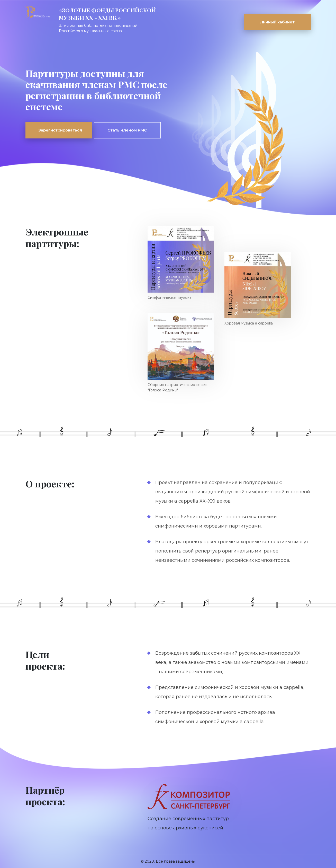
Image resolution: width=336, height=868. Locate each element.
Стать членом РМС (127, 130)
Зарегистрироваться (60, 130)
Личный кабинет (277, 22)
